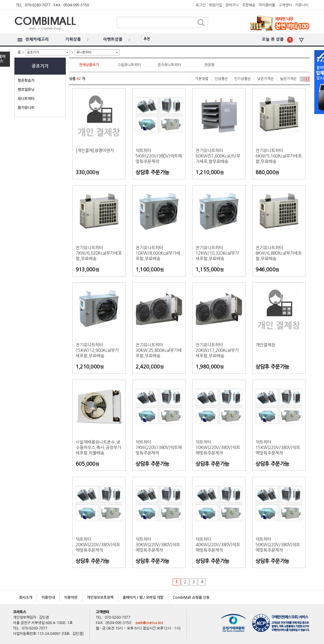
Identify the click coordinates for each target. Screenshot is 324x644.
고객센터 (285, 5)
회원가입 (215, 5)
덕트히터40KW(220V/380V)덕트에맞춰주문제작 (218, 545)
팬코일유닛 (26, 90)
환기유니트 (26, 108)
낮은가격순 (265, 79)
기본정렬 (202, 79)
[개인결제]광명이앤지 (95, 151)
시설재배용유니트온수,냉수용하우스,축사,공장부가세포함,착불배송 (98, 448)
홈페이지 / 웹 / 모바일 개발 (143, 598)
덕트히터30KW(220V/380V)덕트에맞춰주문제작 (158, 545)
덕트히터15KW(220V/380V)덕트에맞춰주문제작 (278, 448)
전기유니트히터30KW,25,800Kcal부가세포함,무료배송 (159, 350)
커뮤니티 (302, 5)
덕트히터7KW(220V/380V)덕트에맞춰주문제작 (159, 448)
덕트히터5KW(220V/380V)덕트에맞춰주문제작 (159, 156)
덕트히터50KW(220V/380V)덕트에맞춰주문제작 (278, 545)
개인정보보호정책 (100, 598)
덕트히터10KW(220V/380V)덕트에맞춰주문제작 (218, 448)
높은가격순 (288, 79)
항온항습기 (26, 81)
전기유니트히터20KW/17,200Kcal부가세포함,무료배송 (217, 350)
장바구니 (232, 5)
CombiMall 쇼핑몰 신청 (191, 598)
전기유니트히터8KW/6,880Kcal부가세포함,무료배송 (279, 253)
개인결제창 (265, 345)
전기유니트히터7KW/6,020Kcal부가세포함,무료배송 (99, 253)
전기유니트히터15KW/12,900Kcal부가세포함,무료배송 (97, 350)
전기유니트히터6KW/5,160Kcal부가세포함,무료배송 (279, 156)
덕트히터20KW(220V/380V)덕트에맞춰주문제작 (98, 545)
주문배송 (249, 5)
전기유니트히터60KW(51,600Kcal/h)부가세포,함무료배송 (218, 156)
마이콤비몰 (267, 5)
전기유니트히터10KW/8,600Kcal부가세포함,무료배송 (158, 253)
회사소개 (26, 598)
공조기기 (33, 52)
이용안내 (48, 598)
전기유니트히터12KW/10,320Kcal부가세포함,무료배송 (217, 253)
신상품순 (221, 79)
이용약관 (71, 598)
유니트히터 (84, 52)
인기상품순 (242, 79)
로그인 (201, 5)
